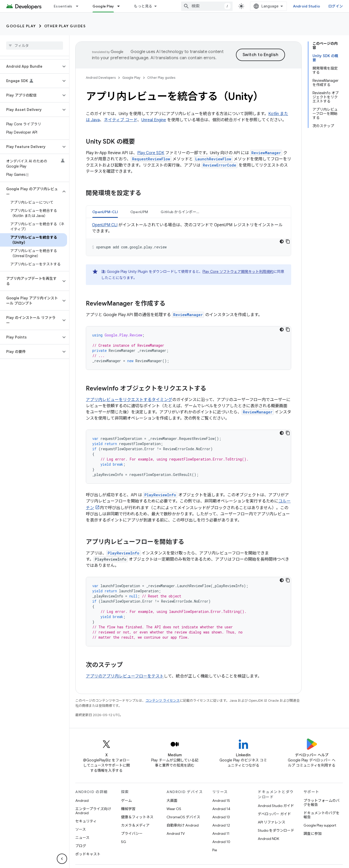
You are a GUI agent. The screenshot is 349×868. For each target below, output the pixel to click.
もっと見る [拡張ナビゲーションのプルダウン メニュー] (143, 6)
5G (124, 842)
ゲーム (126, 801)
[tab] (105, 212)
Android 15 (221, 801)
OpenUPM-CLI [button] (105, 212)
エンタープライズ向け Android (93, 811)
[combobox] (207, 6)
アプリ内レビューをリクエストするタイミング (129, 400)
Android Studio (307, 6)
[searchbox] (35, 46)
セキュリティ (86, 821)
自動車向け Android (183, 825)
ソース (81, 829)
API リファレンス (272, 822)
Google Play (21, 26)
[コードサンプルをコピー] (288, 241)
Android (82, 801)
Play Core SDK (151, 153)
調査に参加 (313, 834)
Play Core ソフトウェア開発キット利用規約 (238, 272)
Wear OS (174, 809)
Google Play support (320, 825)
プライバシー (132, 834)
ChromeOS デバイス (183, 817)
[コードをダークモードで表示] (282, 241)
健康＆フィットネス (137, 817)
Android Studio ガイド (276, 806)
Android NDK (268, 839)
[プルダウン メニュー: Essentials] (79, 6)
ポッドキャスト (88, 854)
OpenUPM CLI (105, 225)
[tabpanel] (189, 239)
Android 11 (221, 834)
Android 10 (221, 842)
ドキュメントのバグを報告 (322, 815)
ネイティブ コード (121, 120)
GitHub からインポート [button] (180, 212)
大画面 (172, 801)
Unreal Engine (154, 120)
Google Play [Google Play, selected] (103, 6)
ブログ (81, 846)
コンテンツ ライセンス (163, 701)
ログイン (336, 6)
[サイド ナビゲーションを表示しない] (62, 859)
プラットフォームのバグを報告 (322, 803)
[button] (30, 66)
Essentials (63, 6)
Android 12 (221, 825)
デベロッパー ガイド (274, 814)
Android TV (176, 834)
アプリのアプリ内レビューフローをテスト (125, 676)
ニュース (82, 838)
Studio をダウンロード (276, 830)
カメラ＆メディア (135, 825)
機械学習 (128, 809)
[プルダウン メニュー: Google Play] (121, 6)
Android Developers (101, 78)
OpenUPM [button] (139, 212)
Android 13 (221, 817)
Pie (215, 850)
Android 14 (221, 809)
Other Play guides (65, 26)
